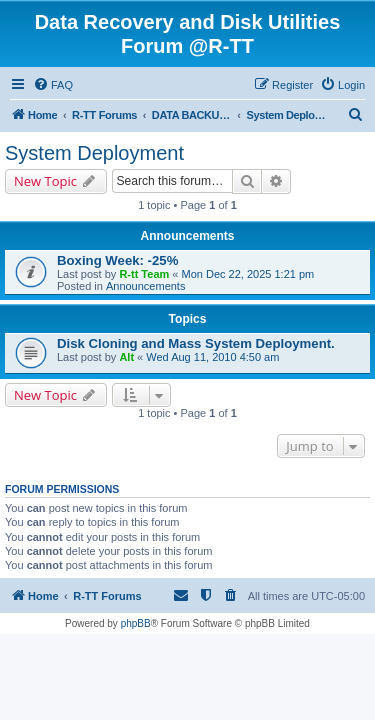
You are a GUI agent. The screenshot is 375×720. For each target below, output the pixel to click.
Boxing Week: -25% (117, 260)
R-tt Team (144, 274)
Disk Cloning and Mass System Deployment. (196, 343)
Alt (126, 357)
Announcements (146, 286)
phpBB (136, 623)
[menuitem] (53, 85)
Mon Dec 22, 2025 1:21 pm (248, 274)
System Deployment (94, 153)
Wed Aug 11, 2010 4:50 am (212, 357)
